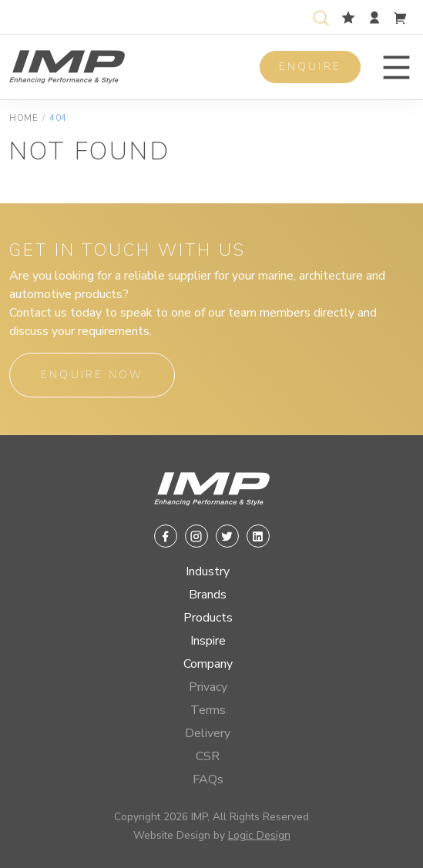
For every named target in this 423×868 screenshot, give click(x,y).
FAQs (208, 779)
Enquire (310, 67)
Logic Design (259, 835)
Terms (208, 710)
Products (208, 618)
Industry (208, 571)
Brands (208, 595)
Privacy (208, 687)
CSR (208, 756)
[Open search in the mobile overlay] (324, 17)
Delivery (208, 733)
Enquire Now (92, 375)
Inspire (208, 641)
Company (208, 664)
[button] (396, 67)
